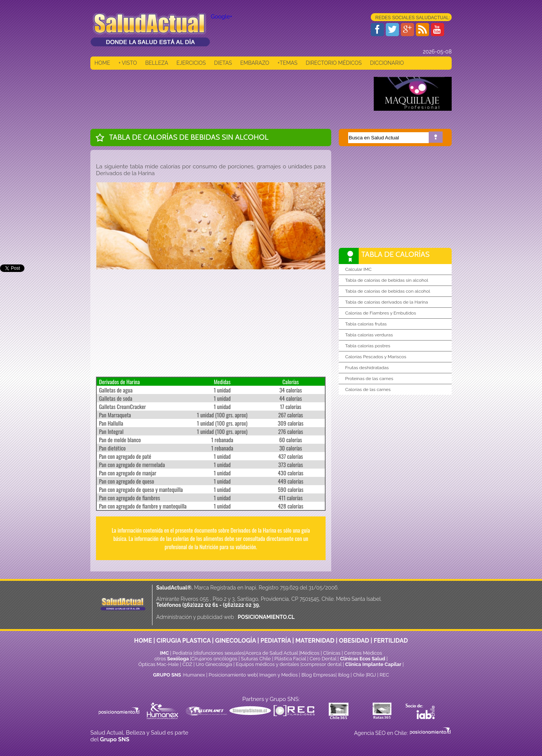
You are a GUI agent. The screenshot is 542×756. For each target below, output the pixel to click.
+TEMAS (287, 63)
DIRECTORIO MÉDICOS (334, 63)
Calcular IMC (358, 269)
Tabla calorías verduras (369, 335)
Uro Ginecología (214, 664)
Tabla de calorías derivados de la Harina (387, 302)
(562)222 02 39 (241, 605)
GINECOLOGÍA (236, 641)
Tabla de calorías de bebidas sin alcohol (387, 280)
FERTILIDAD (391, 641)
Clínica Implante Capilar (373, 664)
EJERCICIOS (191, 63)
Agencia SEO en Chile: (382, 733)
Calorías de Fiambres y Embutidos (381, 313)
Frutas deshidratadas (367, 368)
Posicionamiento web (233, 675)
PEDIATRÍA (276, 641)
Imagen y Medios (279, 675)
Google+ (222, 17)
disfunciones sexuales (219, 653)
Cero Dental (323, 659)
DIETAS (223, 63)
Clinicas (332, 653)
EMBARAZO (255, 63)
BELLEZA (157, 63)
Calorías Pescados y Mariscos (376, 357)
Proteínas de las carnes (369, 379)
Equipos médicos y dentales (268, 664)
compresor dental (321, 664)
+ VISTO (128, 63)
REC (384, 675)
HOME (102, 63)
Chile (359, 675)
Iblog (344, 675)
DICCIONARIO (387, 63)
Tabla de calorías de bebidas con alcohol (388, 291)
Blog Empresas (318, 675)
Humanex (194, 675)
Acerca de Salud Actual (272, 653)
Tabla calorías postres (368, 346)
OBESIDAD (354, 641)
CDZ (187, 664)
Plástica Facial (291, 659)
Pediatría (182, 653)
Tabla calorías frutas (366, 324)
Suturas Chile (256, 659)
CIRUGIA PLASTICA (184, 641)
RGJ (371, 675)
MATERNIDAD (315, 641)
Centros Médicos (363, 653)
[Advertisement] (227, 94)
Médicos (311, 653)
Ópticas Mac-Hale (158, 664)
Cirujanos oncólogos (214, 659)
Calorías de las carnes (368, 389)
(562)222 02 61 (200, 605)
